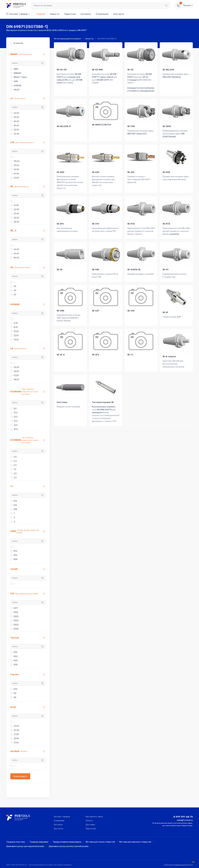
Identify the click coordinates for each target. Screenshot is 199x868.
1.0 (15, 469)
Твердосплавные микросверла (67, 842)
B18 (15, 509)
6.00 (16, 323)
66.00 (16, 254)
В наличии (18, 43)
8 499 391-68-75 (183, 817)
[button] (28, 54)
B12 (15, 501)
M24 (16, 559)
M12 (15, 551)
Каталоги (86, 14)
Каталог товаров (17, 14)
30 (15, 286)
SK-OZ (130, 70)
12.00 (16, 336)
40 (15, 291)
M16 (15, 555)
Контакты (119, 14)
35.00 (16, 117)
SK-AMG (60, 172)
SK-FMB (131, 126)
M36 (16, 665)
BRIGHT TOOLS (20, 77)
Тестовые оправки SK (103, 402)
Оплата (89, 821)
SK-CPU (96, 224)
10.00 (16, 332)
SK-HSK (95, 270)
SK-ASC (131, 172)
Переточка (70, 14)
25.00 (16, 113)
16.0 (16, 425)
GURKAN (17, 86)
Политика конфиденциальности (178, 865)
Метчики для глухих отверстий (100, 842)
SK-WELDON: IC (64, 126)
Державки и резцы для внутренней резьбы (69, 846)
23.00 (16, 726)
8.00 (16, 327)
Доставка (90, 825)
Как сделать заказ (94, 817)
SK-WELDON (168, 70)
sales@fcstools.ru (185, 820)
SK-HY (166, 270)
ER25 (16, 621)
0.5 (15, 465)
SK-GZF (96, 311)
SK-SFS (95, 355)
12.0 (16, 417)
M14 (15, 652)
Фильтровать (20, 776)
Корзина (187, 5)
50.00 (16, 130)
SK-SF (165, 312)
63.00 (16, 178)
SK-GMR (60, 311)
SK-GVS (131, 311)
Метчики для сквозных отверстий (135, 842)
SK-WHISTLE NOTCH (102, 125)
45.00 (16, 126)
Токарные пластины (16, 842)
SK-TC (130, 355)
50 (15, 295)
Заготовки (62, 402)
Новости (55, 14)
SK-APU (60, 224)
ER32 (16, 625)
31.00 (16, 743)
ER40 (16, 629)
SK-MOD (166, 172)
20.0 (16, 429)
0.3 (15, 461)
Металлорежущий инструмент (68, 39)
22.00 (16, 210)
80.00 (16, 258)
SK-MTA (131, 224)
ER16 (16, 612)
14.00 (16, 340)
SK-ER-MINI (97, 70)
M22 (16, 656)
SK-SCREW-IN (134, 270)
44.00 (16, 371)
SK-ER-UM (62, 70)
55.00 (16, 134)
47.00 (16, 376)
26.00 (16, 218)
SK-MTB (166, 224)
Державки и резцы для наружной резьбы (25, 846)
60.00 (16, 174)
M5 (15, 697)
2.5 (15, 478)
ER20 (16, 617)
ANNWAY (17, 73)
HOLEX (17, 90)
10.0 (16, 413)
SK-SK (60, 270)
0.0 (15, 457)
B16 (15, 505)
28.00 (16, 222)
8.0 (15, 409)
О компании (102, 14)
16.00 (16, 205)
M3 (15, 693)
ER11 (16, 608)
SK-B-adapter (169, 357)
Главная (41, 14)
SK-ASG (96, 172)
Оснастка (89, 39)
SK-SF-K (61, 355)
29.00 (16, 739)
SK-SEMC (167, 126)
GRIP (16, 81)
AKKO (16, 69)
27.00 (16, 734)
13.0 (16, 421)
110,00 (17, 161)
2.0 (15, 474)
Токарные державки (39, 842)
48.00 (16, 380)
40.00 (16, 121)
